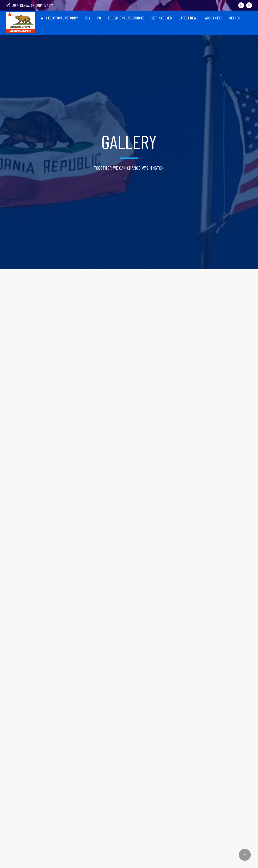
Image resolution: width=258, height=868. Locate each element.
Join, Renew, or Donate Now (29, 5)
